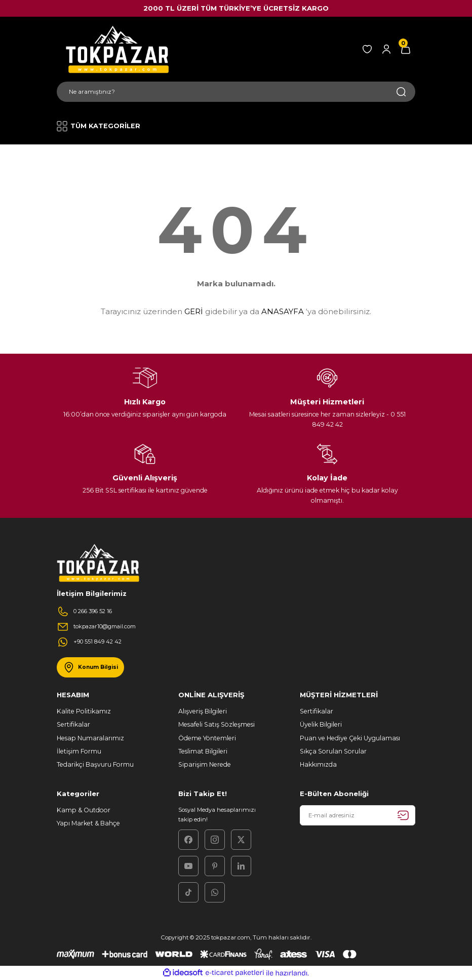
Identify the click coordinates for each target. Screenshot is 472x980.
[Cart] (406, 49)
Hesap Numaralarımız (90, 738)
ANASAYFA (283, 311)
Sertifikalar (73, 724)
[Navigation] (102, 126)
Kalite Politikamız (84, 711)
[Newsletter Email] (358, 815)
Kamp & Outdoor (84, 810)
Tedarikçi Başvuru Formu (95, 764)
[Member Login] (386, 49)
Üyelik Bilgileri (321, 724)
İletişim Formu (79, 751)
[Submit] (403, 815)
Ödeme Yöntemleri (207, 738)
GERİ (194, 311)
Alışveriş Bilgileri (203, 711)
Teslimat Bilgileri (203, 751)
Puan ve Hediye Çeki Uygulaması (350, 738)
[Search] (236, 92)
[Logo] (115, 49)
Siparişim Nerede (205, 764)
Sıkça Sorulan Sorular (333, 751)
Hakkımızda (318, 764)
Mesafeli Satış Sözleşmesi (217, 724)
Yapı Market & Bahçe (88, 823)
